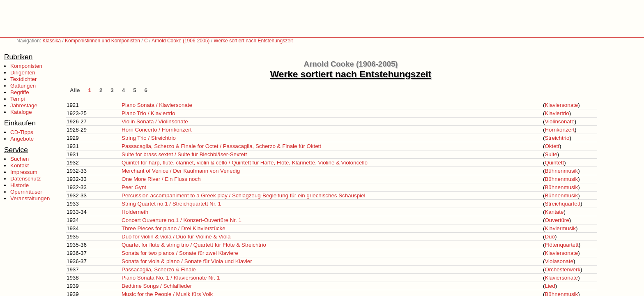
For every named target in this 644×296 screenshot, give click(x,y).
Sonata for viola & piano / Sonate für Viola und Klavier (187, 261)
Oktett (552, 146)
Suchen (20, 159)
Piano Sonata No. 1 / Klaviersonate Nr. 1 (171, 278)
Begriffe (20, 92)
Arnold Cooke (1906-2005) (181, 41)
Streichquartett (562, 204)
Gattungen (23, 86)
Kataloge (21, 112)
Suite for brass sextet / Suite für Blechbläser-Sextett (184, 154)
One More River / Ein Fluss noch (161, 179)
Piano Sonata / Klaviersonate (157, 105)
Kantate (554, 212)
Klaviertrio (557, 113)
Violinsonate (559, 121)
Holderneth (135, 212)
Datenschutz (25, 179)
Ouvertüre (557, 220)
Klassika (52, 41)
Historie (20, 185)
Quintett (554, 163)
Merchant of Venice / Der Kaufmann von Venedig (181, 171)
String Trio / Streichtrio (149, 138)
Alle (75, 90)
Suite (551, 154)
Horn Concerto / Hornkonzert (156, 130)
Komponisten (26, 66)
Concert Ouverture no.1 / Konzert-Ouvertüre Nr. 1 (182, 220)
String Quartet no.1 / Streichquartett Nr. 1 (171, 204)
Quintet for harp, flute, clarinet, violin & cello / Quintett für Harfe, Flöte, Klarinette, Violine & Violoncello (245, 163)
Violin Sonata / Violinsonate (155, 121)
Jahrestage (24, 105)
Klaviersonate (561, 105)
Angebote (22, 139)
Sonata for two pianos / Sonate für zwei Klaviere (180, 253)
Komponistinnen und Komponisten (102, 41)
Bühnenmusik (561, 171)
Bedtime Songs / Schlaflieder (157, 286)
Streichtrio (557, 138)
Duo (550, 237)
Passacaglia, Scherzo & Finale (159, 269)
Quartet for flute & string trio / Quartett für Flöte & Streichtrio (194, 245)
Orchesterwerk (562, 269)
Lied (550, 286)
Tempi (18, 99)
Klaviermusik (560, 228)
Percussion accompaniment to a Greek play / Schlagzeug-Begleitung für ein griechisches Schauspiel (243, 195)
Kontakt (20, 165)
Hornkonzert (560, 130)
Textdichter (23, 79)
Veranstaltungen (30, 198)
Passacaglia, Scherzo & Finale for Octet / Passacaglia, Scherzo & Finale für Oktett (221, 146)
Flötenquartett (561, 245)
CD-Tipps (22, 132)
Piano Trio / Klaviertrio (148, 113)
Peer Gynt (134, 187)
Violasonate (559, 261)
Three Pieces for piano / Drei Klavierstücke (174, 228)
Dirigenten (23, 73)
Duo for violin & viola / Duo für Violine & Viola (176, 237)
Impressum (24, 172)
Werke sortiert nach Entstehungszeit (253, 41)
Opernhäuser (26, 192)
